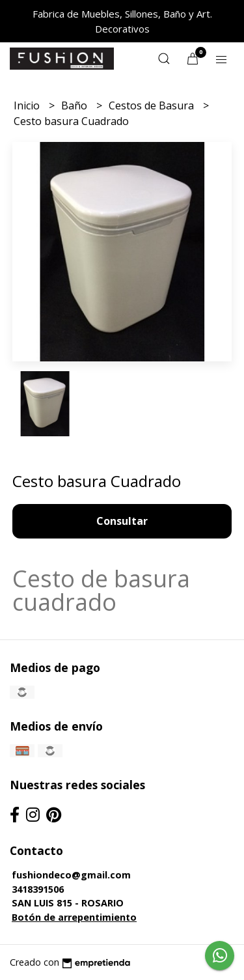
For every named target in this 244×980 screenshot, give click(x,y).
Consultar (122, 521)
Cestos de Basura (153, 105)
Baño (75, 105)
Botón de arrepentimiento (74, 917)
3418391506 (38, 889)
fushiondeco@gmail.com (71, 875)
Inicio (28, 105)
